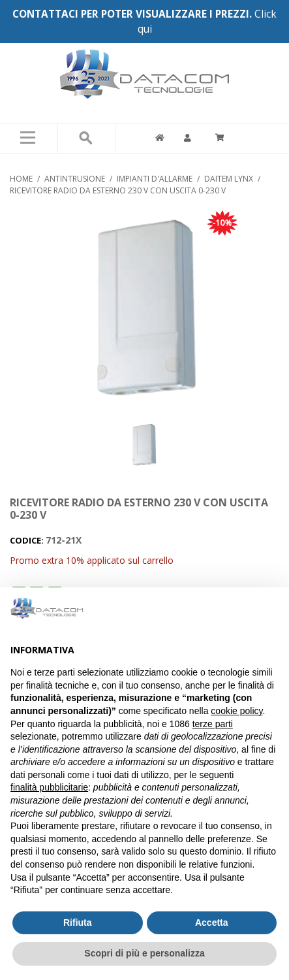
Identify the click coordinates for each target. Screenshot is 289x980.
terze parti (213, 724)
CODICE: (28, 540)
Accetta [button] (212, 923)
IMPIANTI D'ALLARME (155, 179)
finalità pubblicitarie (49, 787)
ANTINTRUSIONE (75, 179)
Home (21, 179)
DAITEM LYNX (229, 179)
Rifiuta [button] (78, 923)
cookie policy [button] (236, 711)
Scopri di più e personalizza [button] (144, 953)
